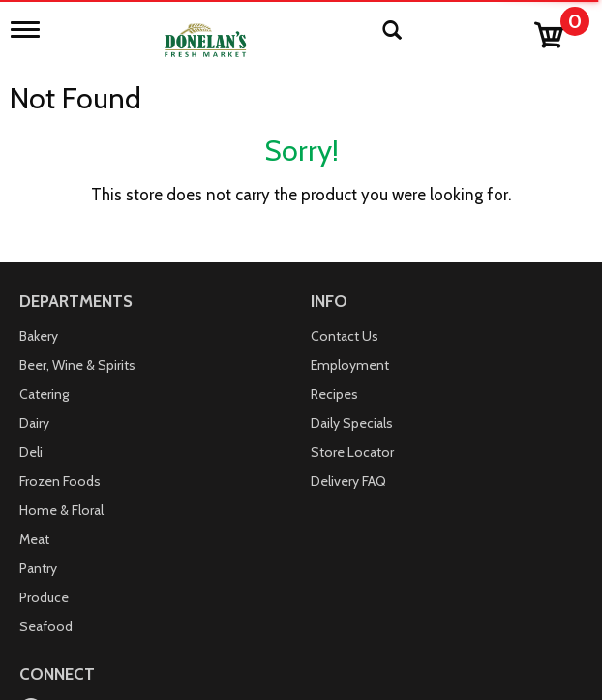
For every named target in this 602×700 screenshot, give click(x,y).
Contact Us (345, 336)
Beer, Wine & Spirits (77, 365)
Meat (34, 539)
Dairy (34, 423)
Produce (44, 597)
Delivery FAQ (348, 481)
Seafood (46, 626)
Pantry (38, 568)
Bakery (39, 336)
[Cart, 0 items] (561, 30)
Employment (350, 365)
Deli (31, 452)
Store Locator (352, 452)
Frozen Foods (60, 481)
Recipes (334, 394)
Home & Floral (61, 510)
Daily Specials (352, 423)
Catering (44, 394)
